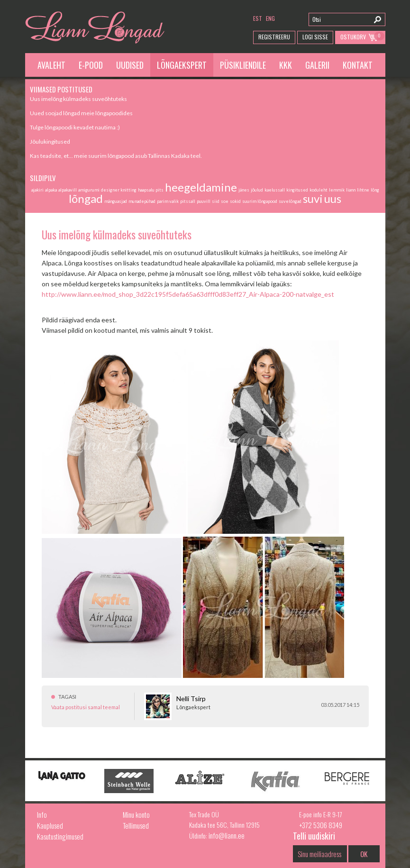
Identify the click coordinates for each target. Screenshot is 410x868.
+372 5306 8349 (321, 825)
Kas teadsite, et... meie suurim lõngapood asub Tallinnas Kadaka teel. (116, 156)
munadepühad (142, 201)
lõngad (86, 198)
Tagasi (67, 697)
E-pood (91, 65)
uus (333, 198)
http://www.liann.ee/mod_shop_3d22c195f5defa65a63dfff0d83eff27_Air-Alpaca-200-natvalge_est (188, 294)
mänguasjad (116, 201)
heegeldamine (201, 187)
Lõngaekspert (182, 65)
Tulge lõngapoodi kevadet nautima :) (75, 127)
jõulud (257, 190)
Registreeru (274, 37)
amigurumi (89, 190)
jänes (244, 190)
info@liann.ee (227, 835)
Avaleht (51, 65)
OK (364, 854)
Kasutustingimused (60, 836)
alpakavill (68, 190)
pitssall (188, 201)
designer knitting (119, 190)
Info (42, 814)
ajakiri (37, 190)
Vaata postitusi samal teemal (86, 707)
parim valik (168, 201)
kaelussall (275, 190)
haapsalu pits (151, 190)
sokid (235, 201)
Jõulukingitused (50, 142)
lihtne (363, 190)
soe (225, 201)
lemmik (337, 190)
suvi (313, 198)
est (258, 18)
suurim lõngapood (260, 201)
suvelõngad (290, 201)
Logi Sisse (315, 37)
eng (270, 18)
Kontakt (358, 65)
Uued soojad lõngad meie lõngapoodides (81, 113)
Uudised (130, 65)
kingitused (297, 190)
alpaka (51, 190)
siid (216, 201)
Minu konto (136, 814)
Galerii (317, 65)
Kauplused (50, 825)
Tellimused (136, 825)
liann (351, 190)
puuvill (204, 201)
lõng (375, 190)
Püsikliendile (243, 65)
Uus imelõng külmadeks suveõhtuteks (78, 99)
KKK (286, 65)
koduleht (319, 190)
